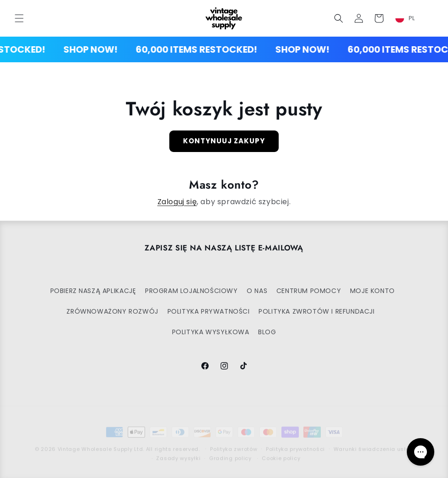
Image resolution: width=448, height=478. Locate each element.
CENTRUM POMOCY (309, 291)
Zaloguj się (177, 202)
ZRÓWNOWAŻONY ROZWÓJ (112, 311)
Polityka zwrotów (234, 442)
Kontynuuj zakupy (224, 141)
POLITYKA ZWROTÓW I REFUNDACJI (316, 311)
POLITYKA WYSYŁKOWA (211, 332)
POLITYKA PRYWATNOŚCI (209, 311)
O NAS (257, 291)
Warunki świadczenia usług (374, 442)
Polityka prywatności (295, 442)
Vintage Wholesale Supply (95, 442)
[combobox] (411, 18)
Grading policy (230, 451)
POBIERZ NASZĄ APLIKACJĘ (93, 291)
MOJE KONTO (372, 291)
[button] (19, 18)
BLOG (267, 332)
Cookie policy (281, 451)
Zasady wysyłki (178, 451)
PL (405, 18)
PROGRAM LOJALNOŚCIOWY (192, 291)
